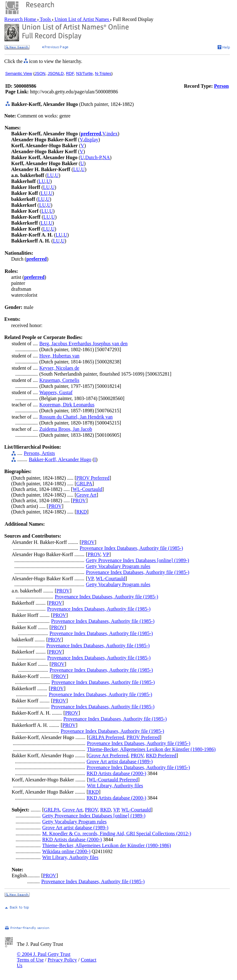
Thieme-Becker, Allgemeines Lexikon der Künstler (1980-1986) (151, 749)
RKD (82, 512)
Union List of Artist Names (82, 19)
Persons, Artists (39, 453)
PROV (79, 500)
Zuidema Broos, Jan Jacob (66, 429)
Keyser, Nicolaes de (59, 368)
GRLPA (84, 484)
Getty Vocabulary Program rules (118, 566)
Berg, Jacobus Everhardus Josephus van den (83, 344)
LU (76, 169)
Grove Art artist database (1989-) (120, 761)
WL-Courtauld (87, 489)
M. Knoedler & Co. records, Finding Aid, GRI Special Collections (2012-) (117, 834)
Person (222, 86)
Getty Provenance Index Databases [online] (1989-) (138, 560)
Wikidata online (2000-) (66, 851)
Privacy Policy (62, 960)
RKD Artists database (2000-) (116, 773)
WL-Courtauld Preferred (113, 780)
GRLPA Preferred (106, 737)
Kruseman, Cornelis (59, 380)
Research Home (21, 19)
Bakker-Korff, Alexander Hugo (60, 459)
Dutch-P (93, 157)
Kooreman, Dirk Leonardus (67, 405)
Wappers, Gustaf (56, 392)
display (91, 140)
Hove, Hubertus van (59, 356)
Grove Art (86, 495)
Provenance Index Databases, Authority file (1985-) (131, 548)
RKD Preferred (161, 756)
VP (106, 554)
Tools (45, 19)
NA (106, 157)
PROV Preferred (93, 478)
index (112, 134)
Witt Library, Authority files (115, 786)
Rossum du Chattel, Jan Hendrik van (76, 417)
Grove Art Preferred (108, 756)
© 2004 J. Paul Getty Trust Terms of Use (44, 957)
